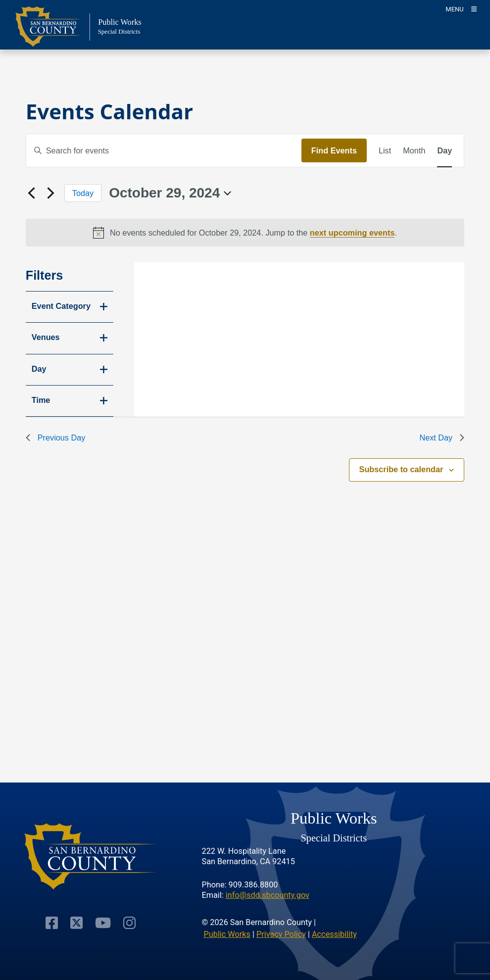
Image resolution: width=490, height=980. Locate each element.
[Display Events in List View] (385, 150)
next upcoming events (352, 233)
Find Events (334, 150)
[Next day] (51, 193)
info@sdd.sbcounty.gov (268, 895)
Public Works (227, 934)
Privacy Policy (281, 934)
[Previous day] (32, 193)
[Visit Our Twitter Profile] (76, 922)
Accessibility (334, 934)
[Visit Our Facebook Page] (52, 922)
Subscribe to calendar (401, 469)
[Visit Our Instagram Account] (129, 922)
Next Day (442, 438)
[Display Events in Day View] (444, 150)
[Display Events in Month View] (414, 150)
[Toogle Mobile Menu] (461, 9)
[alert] (245, 233)
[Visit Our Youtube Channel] (103, 922)
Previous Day (56, 438)
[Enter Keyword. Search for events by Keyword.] (164, 150)
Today (83, 193)
